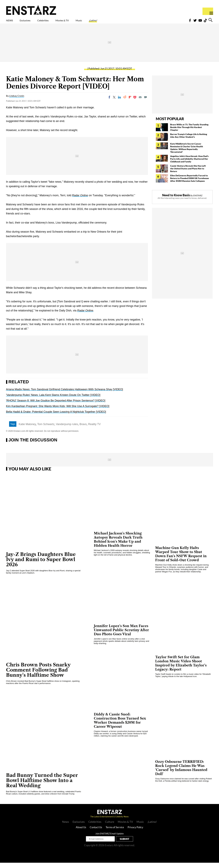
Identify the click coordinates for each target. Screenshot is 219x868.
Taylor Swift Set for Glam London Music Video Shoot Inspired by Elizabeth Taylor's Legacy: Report (181, 669)
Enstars (31, 10)
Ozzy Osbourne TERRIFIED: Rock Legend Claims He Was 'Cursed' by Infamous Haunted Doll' (181, 773)
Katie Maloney (27, 429)
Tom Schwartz (46, 429)
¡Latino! (125, 22)
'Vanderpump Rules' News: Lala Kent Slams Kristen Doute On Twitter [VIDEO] (53, 400)
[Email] (140, 102)
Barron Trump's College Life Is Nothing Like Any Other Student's (189, 141)
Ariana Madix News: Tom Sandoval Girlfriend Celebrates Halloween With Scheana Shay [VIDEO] (65, 395)
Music (106, 22)
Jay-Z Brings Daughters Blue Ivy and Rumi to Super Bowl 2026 (41, 565)
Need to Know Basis (176, 200)
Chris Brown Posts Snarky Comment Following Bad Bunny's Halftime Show (38, 675)
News (66, 827)
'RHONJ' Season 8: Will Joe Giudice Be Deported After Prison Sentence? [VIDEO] (56, 406)
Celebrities (57, 22)
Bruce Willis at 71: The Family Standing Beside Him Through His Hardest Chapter (189, 132)
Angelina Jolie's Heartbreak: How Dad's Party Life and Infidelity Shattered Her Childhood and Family (189, 164)
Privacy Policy (135, 833)
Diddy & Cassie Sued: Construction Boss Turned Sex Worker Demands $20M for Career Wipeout (120, 726)
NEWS (11, 22)
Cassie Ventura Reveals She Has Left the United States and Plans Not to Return (188, 174)
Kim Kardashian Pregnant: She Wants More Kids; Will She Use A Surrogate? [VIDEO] (58, 411)
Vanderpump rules (67, 429)
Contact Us (96, 833)
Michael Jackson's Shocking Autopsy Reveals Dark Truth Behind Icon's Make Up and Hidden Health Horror (118, 545)
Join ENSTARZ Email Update (109, 839)
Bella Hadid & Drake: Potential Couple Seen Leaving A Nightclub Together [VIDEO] (56, 417)
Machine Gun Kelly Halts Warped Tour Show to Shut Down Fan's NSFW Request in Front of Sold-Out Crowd (181, 559)
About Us (81, 833)
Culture (110, 827)
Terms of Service (115, 833)
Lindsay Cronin (17, 101)
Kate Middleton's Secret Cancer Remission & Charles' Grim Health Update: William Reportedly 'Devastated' (187, 153)
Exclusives (32, 22)
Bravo (83, 429)
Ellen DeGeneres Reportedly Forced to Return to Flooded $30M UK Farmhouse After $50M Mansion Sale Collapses (190, 183)
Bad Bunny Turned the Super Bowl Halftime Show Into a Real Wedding (42, 786)
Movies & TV (84, 22)
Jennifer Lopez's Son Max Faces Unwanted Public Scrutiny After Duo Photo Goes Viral (121, 635)
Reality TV (94, 429)
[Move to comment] (145, 102)
